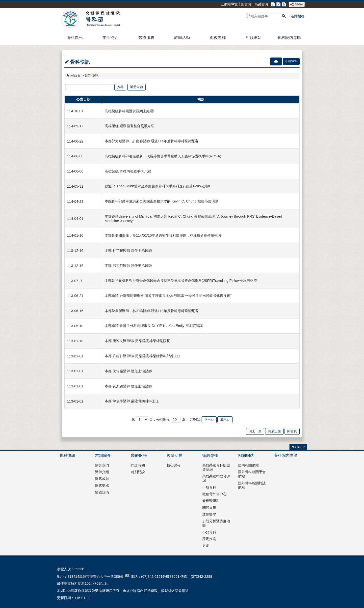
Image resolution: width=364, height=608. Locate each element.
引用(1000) (291, 61)
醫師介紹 (102, 472)
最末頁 (225, 420)
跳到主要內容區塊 (3, 3)
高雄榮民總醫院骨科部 (102, 19)
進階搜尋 (298, 16)
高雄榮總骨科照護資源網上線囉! (130, 111)
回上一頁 (255, 431)
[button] (284, 16)
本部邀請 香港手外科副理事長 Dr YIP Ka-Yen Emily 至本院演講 (154, 326)
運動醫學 (209, 514)
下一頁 (209, 420)
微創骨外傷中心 (214, 494)
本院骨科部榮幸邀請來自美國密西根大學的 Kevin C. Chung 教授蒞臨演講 (162, 201)
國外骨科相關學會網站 (252, 474)
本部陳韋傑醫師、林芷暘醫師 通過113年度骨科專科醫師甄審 (152, 311)
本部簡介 (110, 38)
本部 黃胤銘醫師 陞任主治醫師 (128, 386)
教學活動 (182, 38)
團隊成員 (102, 479)
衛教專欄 (218, 38)
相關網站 (254, 38)
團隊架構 (102, 486)
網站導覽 (231, 4)
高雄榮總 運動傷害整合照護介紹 (130, 126)
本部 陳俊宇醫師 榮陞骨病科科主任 (132, 401)
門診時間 (138, 465)
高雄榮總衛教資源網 (216, 478)
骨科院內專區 (289, 38)
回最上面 (274, 431)
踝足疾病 (209, 539)
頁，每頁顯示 (160, 419)
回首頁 (246, 4)
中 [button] (278, 4)
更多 (206, 546)
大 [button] (284, 4)
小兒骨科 (209, 532)
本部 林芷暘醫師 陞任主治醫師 (128, 251)
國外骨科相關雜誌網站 (252, 485)
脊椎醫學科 (211, 501)
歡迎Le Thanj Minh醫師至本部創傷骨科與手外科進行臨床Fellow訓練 (158, 186)
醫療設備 (102, 492)
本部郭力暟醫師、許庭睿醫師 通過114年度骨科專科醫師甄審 (152, 141)
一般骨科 (209, 487)
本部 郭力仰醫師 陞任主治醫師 (128, 265)
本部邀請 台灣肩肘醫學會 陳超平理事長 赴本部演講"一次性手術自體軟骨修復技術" (168, 296)
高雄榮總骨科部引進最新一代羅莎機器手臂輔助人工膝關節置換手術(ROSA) (163, 156)
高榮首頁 (261, 4)
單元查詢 (136, 87)
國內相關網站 (248, 465)
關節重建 (209, 508)
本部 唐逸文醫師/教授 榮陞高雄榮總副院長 (137, 341)
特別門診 (138, 472)
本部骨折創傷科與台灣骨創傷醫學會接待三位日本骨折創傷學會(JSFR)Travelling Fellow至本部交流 (181, 281)
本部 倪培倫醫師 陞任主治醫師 (128, 371)
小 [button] (273, 4)
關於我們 (102, 465)
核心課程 (174, 465)
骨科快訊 (75, 38)
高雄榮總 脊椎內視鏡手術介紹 (128, 171)
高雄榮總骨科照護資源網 (216, 467)
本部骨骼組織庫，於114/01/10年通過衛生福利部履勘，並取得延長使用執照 (163, 235)
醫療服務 (146, 38)
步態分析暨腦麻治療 (216, 523)
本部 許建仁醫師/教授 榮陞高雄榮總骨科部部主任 (143, 356)
